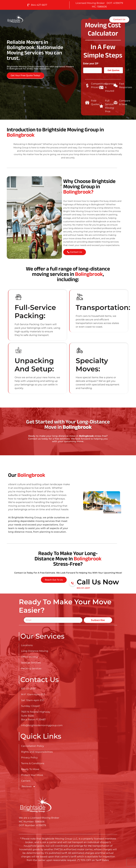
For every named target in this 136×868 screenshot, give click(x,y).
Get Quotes (113, 70)
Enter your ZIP (92, 63)
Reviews (28, 787)
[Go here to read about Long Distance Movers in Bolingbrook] (24, 19)
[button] (90, 19)
